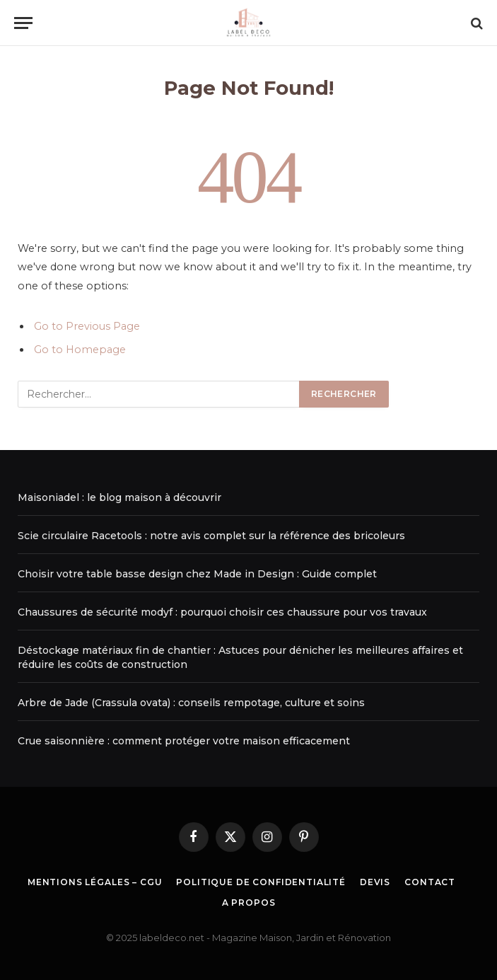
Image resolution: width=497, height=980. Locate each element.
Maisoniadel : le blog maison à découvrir (119, 497)
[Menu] (23, 23)
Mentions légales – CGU (95, 882)
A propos (249, 903)
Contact (430, 882)
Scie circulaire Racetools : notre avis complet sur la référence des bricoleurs (211, 536)
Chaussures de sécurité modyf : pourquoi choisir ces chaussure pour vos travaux (222, 612)
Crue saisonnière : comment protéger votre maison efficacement (184, 741)
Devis (375, 882)
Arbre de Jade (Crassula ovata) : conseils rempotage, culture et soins (191, 703)
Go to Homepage (80, 350)
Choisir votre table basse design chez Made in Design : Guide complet (197, 574)
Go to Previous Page (87, 326)
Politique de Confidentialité (261, 882)
